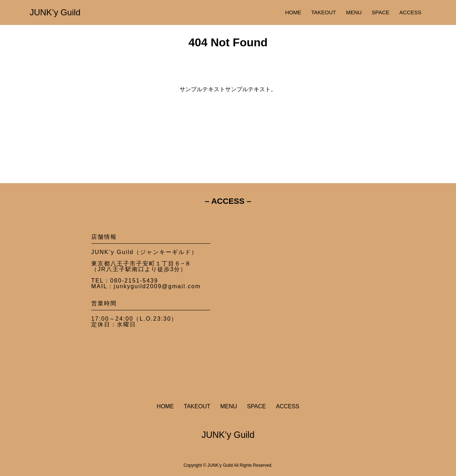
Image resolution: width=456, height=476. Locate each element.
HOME (293, 12)
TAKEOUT (323, 12)
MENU (354, 12)
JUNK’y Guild (55, 12)
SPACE (380, 12)
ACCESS (410, 12)
